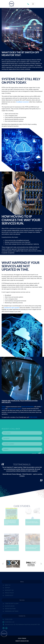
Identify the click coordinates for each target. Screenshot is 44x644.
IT (41, 407)
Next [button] (41, 564)
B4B (27, 641)
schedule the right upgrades (12, 308)
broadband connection (23, 102)
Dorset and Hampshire (28, 407)
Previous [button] (3, 564)
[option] (22, 472)
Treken (4, 407)
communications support (15, 409)
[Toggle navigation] (33, 4)
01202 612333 (29, 4)
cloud (3, 409)
